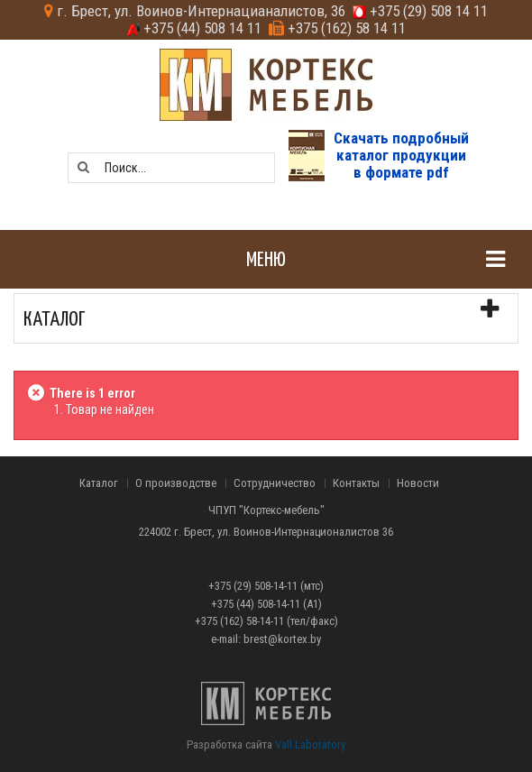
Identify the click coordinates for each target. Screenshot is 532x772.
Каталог (99, 483)
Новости (418, 483)
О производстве (176, 483)
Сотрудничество (275, 483)
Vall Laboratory (310, 744)
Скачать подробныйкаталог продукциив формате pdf (401, 155)
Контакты (356, 483)
